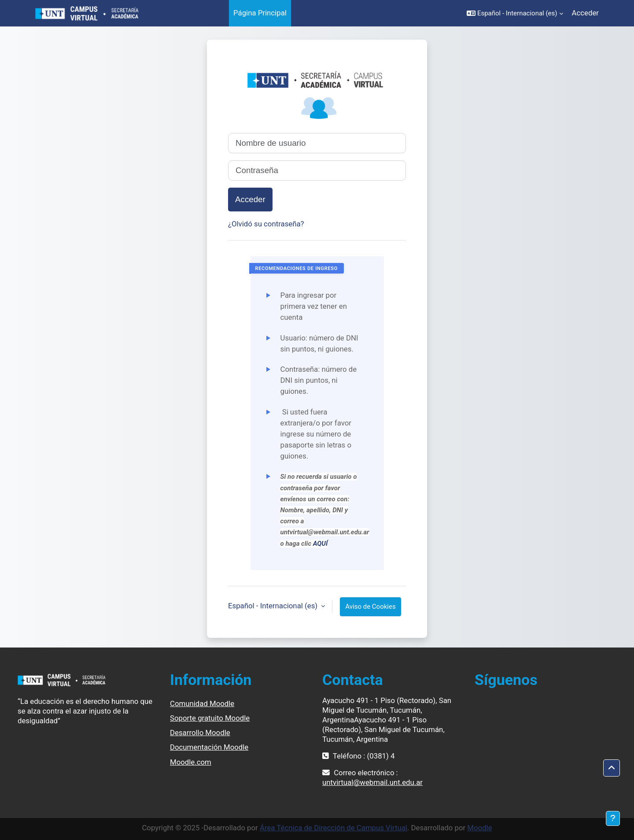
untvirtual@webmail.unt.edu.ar (372, 782)
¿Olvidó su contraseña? (266, 224)
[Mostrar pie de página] (613, 818)
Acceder (585, 13)
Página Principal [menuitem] (260, 13)
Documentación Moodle (209, 747)
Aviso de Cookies (370, 607)
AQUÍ (321, 544)
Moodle (479, 828)
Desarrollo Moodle (200, 733)
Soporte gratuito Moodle (210, 718)
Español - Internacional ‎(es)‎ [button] (274, 606)
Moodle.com (191, 762)
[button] (515, 13)
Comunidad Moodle (202, 703)
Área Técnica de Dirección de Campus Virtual (334, 828)
